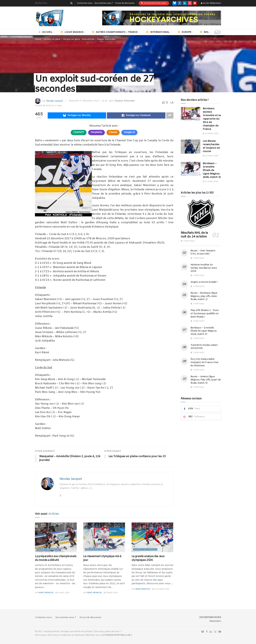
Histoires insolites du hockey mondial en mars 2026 (204, 268)
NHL (204, 32)
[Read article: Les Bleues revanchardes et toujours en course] (191, 147)
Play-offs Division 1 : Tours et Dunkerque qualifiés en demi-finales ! (205, 314)
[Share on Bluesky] (77, 115)
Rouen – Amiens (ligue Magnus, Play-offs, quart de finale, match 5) (206, 380)
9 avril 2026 (62, 593)
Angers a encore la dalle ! (204, 282)
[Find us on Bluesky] (175, 3)
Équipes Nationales (106, 39)
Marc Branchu (46, 593)
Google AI (129, 132)
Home (38, 39)
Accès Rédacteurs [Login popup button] (211, 3)
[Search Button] (71, 3)
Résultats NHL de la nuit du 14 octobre (194, 235)
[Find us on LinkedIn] (185, 3)
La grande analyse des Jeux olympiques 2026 (148, 558)
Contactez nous (85, 3)
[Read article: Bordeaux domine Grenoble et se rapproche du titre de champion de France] (191, 114)
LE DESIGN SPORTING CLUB (116, 635)
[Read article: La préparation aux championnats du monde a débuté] (56, 537)
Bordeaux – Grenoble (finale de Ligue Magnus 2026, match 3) (212, 170)
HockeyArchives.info (154, 3)
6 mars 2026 (111, 593)
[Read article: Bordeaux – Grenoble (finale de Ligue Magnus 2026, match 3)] (191, 169)
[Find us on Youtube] (195, 3)
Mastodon (215, 621)
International (158, 32)
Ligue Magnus (72, 32)
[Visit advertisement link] (162, 18)
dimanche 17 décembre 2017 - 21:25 (88, 101)
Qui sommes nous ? (104, 3)
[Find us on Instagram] (190, 3)
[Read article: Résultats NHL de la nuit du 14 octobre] (201, 214)
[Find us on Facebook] (180, 3)
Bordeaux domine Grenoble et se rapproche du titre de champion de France (212, 119)
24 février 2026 (161, 589)
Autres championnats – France (115, 32)
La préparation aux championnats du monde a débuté (56, 558)
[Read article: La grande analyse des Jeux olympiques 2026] (152, 537)
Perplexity (96, 132)
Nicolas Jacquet (55, 101)
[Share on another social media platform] (170, 115)
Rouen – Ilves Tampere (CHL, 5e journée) (203, 252)
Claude (113, 132)
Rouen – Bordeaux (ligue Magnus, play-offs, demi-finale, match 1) (204, 296)
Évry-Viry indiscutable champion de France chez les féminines (205, 362)
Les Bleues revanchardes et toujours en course (211, 146)
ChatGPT (79, 132)
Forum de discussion (125, 3)
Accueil (45, 32)
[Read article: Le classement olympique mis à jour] (104, 537)
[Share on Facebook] (136, 115)
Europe (185, 32)
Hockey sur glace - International (79, 39)
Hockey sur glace (52, 39)
